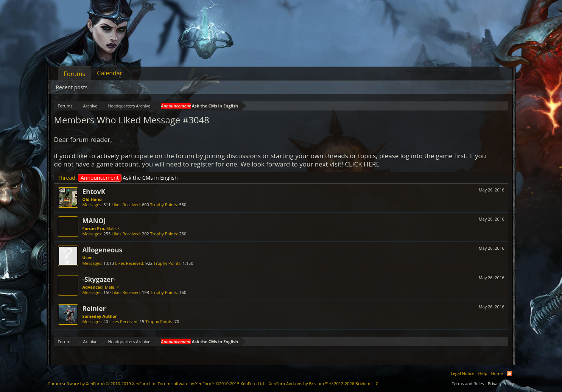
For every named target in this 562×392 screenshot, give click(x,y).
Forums (75, 74)
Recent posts (72, 87)
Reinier (94, 308)
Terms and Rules (468, 383)
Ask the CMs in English (128, 178)
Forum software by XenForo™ (211, 383)
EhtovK (94, 191)
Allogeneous (103, 250)
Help (483, 373)
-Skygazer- (99, 279)
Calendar (110, 73)
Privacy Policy (501, 383)
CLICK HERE (362, 164)
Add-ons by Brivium (324, 383)
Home (497, 373)
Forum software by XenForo (103, 383)
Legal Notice (463, 373)
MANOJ (94, 221)
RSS (509, 373)
